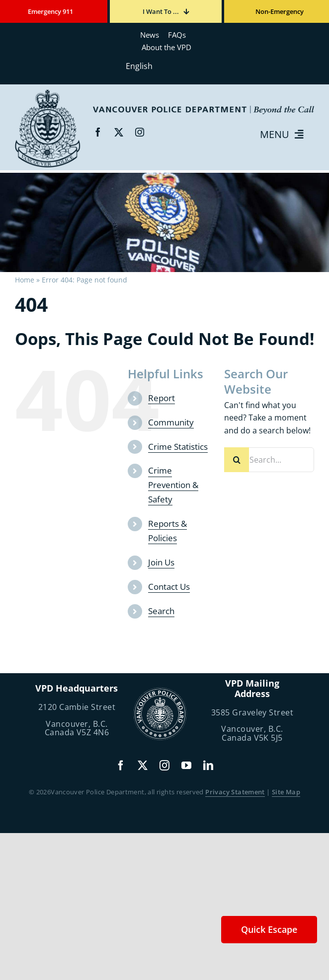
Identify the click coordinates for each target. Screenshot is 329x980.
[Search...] (269, 460)
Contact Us (169, 587)
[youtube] (186, 766)
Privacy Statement (235, 792)
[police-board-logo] (160, 691)
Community (171, 422)
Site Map (286, 792)
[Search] (237, 460)
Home (25, 280)
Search (161, 611)
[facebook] (98, 132)
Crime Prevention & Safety (173, 485)
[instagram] (140, 132)
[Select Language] (164, 66)
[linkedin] (208, 766)
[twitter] (119, 132)
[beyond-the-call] (48, 93)
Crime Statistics (178, 447)
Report (162, 398)
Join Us (161, 562)
